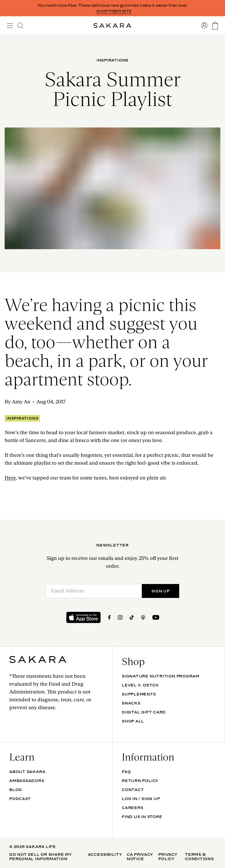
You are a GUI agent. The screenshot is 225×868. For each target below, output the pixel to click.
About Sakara (27, 772)
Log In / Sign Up (141, 799)
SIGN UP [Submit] (160, 591)
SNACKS (131, 703)
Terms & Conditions (199, 857)
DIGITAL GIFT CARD (144, 712)
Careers (133, 808)
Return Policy (140, 781)
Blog (16, 790)
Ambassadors (27, 781)
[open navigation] (10, 26)
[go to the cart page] (215, 26)
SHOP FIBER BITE (114, 11)
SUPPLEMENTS (139, 694)
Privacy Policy (168, 857)
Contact (133, 790)
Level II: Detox (140, 685)
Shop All (133, 721)
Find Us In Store (142, 817)
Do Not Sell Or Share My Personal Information (41, 857)
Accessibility (105, 854)
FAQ (126, 772)
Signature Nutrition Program (161, 676)
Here (10, 478)
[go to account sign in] (204, 26)
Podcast (20, 799)
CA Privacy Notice (140, 857)
